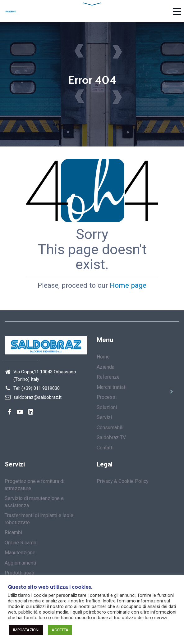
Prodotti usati (19, 573)
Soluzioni (107, 407)
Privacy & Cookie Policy (123, 481)
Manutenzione (20, 553)
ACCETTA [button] (60, 630)
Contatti (105, 448)
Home (103, 357)
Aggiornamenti (20, 563)
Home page (128, 285)
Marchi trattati (112, 387)
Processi (107, 397)
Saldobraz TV (111, 437)
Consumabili (110, 428)
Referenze (108, 377)
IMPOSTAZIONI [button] (26, 630)
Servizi (104, 417)
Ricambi (13, 532)
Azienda (106, 367)
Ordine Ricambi (21, 543)
